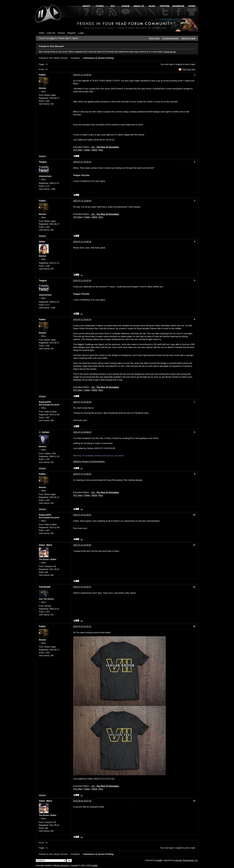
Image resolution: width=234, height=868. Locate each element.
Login (81, 33)
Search (61, 33)
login (171, 64)
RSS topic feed (189, 69)
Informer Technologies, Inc (186, 860)
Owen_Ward (45, 545)
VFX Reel (78, 150)
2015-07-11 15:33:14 (82, 162)
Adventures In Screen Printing (98, 58)
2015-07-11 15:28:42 (82, 75)
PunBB (159, 860)
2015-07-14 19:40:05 (82, 545)
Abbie (42, 242)
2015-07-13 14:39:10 (82, 474)
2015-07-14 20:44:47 (82, 587)
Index (42, 33)
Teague (43, 162)
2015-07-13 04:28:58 (82, 402)
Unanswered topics (170, 38)
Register (71, 33)
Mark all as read (188, 38)
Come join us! (170, 52)
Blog (101, 150)
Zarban (46, 432)
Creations (75, 58)
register (179, 64)
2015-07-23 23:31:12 (82, 626)
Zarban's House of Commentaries (89, 461)
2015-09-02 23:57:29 (82, 801)
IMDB (94, 150)
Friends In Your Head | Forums (53, 58)
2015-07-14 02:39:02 (82, 515)
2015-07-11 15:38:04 (82, 201)
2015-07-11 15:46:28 (82, 242)
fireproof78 (45, 402)
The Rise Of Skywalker (108, 147)
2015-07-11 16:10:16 (82, 319)
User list (51, 33)
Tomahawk (45, 587)
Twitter (87, 150)
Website (42, 156)
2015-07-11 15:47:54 (82, 281)
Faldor (42, 75)
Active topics (154, 38)
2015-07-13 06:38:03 (82, 432)
